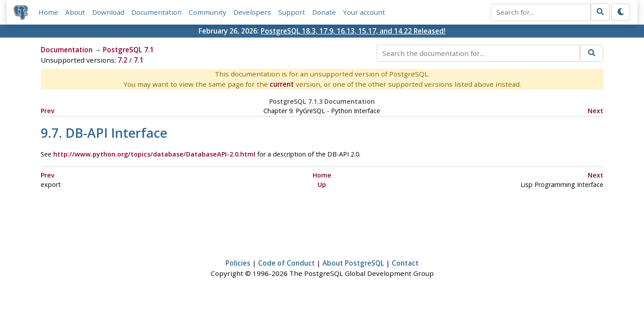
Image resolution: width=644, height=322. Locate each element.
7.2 (123, 60)
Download (108, 12)
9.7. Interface (104, 133)
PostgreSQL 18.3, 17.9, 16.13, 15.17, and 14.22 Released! (353, 31)
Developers (252, 12)
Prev (48, 111)
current (282, 84)
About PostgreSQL (353, 263)
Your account (364, 12)
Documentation (157, 12)
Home (48, 12)
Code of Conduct (286, 263)
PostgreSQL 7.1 (128, 50)
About (75, 12)
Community (208, 12)
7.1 (139, 60)
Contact (405, 263)
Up (322, 184)
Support (292, 12)
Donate (324, 12)
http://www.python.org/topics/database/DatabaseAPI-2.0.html (154, 154)
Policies (238, 263)
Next (595, 111)
